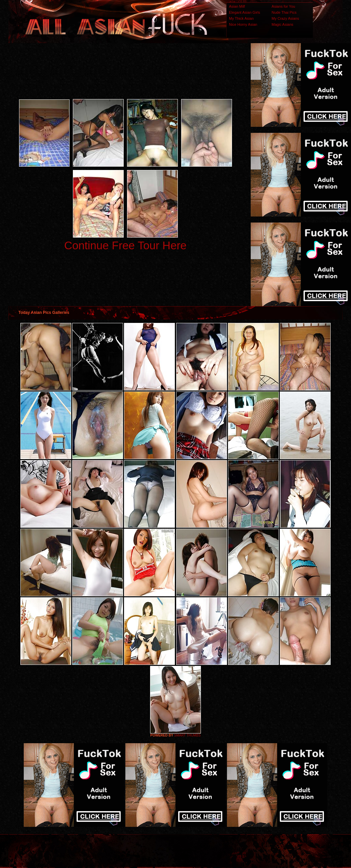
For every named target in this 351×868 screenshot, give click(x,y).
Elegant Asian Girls (245, 12)
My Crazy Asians (285, 18)
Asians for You (283, 6)
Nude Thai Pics (284, 12)
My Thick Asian (241, 18)
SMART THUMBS (187, 735)
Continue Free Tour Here (125, 245)
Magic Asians (283, 24)
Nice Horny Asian (243, 24)
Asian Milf (237, 6)
